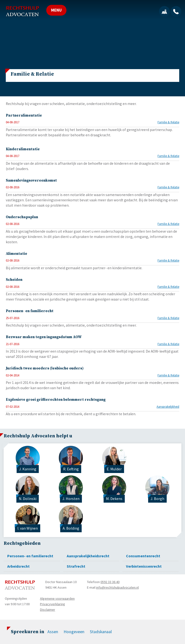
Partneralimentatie (24, 115)
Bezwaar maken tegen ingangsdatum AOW (44, 337)
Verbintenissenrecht (144, 566)
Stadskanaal (101, 632)
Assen (53, 632)
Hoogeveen (74, 632)
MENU (56, 10)
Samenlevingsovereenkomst (31, 181)
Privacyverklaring (53, 604)
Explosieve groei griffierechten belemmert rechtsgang (56, 400)
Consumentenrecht (143, 556)
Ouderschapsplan (22, 217)
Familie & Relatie (168, 122)
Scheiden (14, 280)
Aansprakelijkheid (168, 407)
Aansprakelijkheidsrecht (88, 556)
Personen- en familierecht (30, 311)
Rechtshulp (23, 11)
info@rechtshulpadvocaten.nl (117, 587)
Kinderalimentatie (23, 149)
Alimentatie (17, 254)
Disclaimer (48, 610)
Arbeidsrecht (18, 566)
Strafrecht (76, 566)
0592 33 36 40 (110, 582)
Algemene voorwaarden (57, 598)
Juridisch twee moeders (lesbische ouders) (45, 368)
